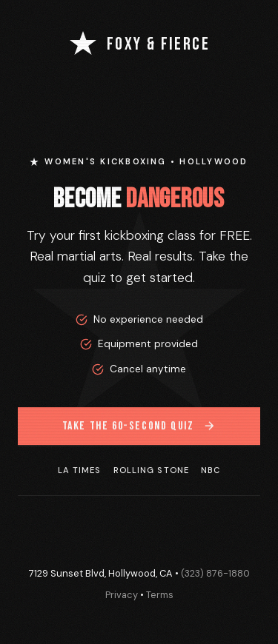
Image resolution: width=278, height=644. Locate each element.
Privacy (122, 595)
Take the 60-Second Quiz (139, 427)
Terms (160, 595)
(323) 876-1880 (215, 573)
